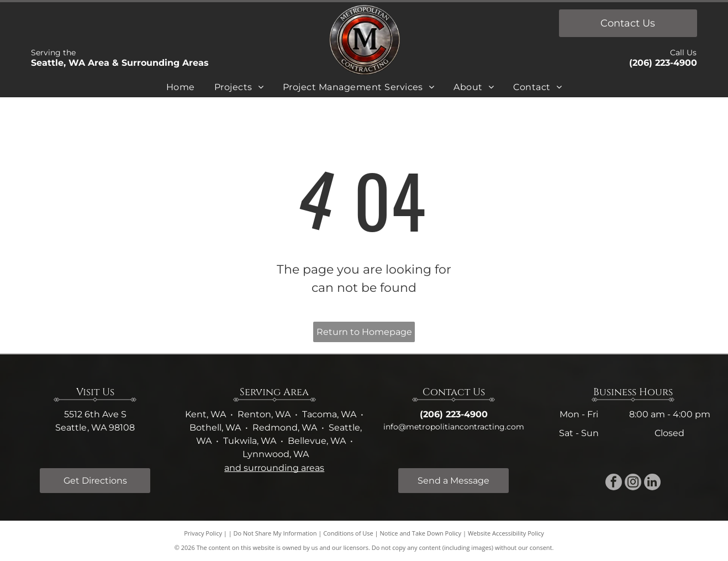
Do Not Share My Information (275, 533)
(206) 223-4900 (663, 63)
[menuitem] (181, 89)
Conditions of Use (348, 533)
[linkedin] (652, 483)
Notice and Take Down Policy (421, 533)
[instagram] (633, 483)
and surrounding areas (274, 468)
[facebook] (614, 483)
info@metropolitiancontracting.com (454, 427)
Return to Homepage (364, 332)
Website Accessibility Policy (506, 533)
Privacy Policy (203, 533)
